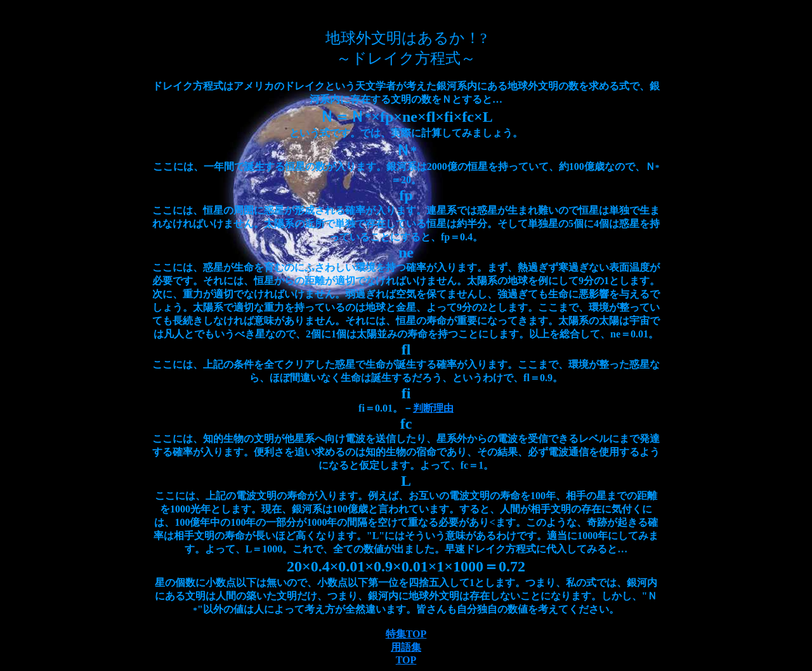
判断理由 (433, 408)
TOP (406, 660)
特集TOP (406, 634)
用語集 (406, 647)
